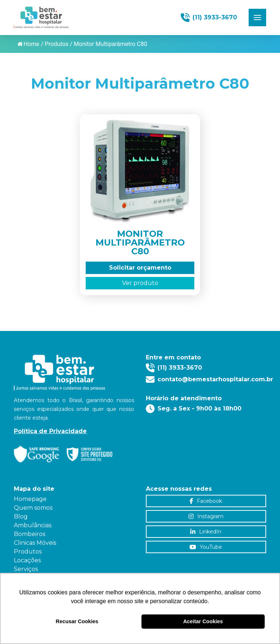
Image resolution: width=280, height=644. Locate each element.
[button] (257, 18)
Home (28, 44)
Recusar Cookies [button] (77, 621)
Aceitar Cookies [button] (203, 621)
